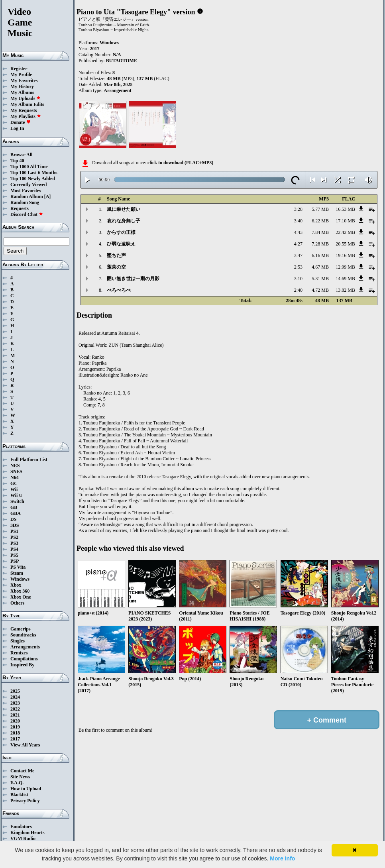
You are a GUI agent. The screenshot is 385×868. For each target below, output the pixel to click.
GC (14, 483)
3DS (15, 525)
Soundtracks (23, 635)
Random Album (27, 196)
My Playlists (26, 116)
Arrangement (117, 90)
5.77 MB (320, 209)
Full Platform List (29, 460)
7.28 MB (320, 244)
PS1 (14, 531)
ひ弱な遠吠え (121, 244)
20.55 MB (345, 244)
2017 (15, 739)
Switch (17, 501)
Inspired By (22, 665)
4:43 (298, 232)
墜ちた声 (116, 255)
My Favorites (24, 81)
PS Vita (18, 567)
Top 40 (17, 161)
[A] (48, 196)
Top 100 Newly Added (33, 179)
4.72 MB (320, 290)
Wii (14, 489)
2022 (15, 709)
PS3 (14, 543)
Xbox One (21, 597)
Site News (20, 777)
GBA (16, 513)
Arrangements (25, 647)
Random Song (25, 202)
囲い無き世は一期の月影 (133, 279)
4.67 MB (320, 267)
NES (15, 465)
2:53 (298, 267)
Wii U (16, 495)
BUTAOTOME (122, 61)
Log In (17, 128)
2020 (15, 721)
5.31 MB (320, 279)
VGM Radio (23, 839)
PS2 (14, 537)
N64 (15, 477)
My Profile (21, 75)
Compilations (24, 659)
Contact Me (22, 771)
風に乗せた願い (124, 209)
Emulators (21, 827)
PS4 (14, 549)
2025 (15, 691)
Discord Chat (27, 214)
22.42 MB (345, 232)
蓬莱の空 (116, 267)
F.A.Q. (17, 783)
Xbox (16, 585)
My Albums (22, 92)
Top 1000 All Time (29, 167)
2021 (15, 715)
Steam (17, 573)
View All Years (25, 745)
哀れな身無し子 (124, 221)
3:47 (298, 255)
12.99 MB (345, 267)
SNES (16, 471)
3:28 (298, 209)
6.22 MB (320, 221)
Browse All (21, 155)
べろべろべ (119, 290)
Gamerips (21, 629)
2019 (15, 727)
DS (13, 519)
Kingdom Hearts (27, 833)
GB (14, 507)
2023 (15, 703)
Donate (21, 122)
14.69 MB (345, 279)
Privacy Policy (25, 801)
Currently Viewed (28, 185)
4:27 (298, 244)
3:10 (298, 279)
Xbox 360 (20, 591)
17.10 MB (345, 221)
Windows (20, 579)
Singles (18, 641)
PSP (15, 561)
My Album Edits (27, 104)
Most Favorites (26, 190)
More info (282, 858)
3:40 (298, 221)
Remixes (19, 653)
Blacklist (19, 795)
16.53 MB (345, 209)
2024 (15, 697)
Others (17, 603)
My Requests (24, 110)
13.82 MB (345, 290)
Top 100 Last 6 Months (34, 173)
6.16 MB (320, 255)
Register (19, 69)
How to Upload (26, 789)
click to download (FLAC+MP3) (180, 163)
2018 (15, 733)
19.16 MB (345, 255)
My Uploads (26, 98)
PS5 (14, 555)
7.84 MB (320, 232)
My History (22, 86)
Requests (20, 208)
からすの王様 (121, 232)
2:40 (298, 290)
